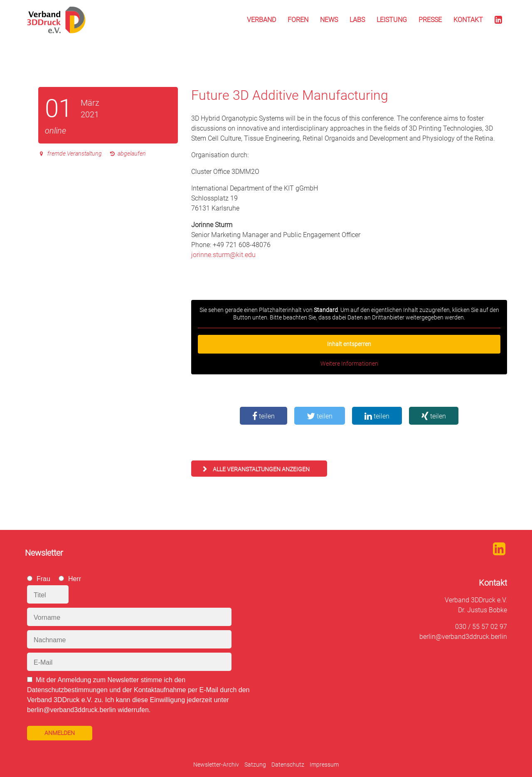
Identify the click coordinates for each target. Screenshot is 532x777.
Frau (43, 579)
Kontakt (468, 20)
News (329, 20)
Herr (75, 579)
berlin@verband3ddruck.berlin (463, 637)
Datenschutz (288, 765)
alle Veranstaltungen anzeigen (261, 469)
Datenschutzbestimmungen (67, 690)
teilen (264, 416)
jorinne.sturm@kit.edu (223, 255)
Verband (261, 20)
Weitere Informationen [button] (349, 364)
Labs (357, 20)
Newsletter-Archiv (216, 765)
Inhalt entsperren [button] (349, 344)
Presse (430, 20)
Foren (298, 20)
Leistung (392, 20)
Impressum (324, 765)
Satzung (255, 765)
